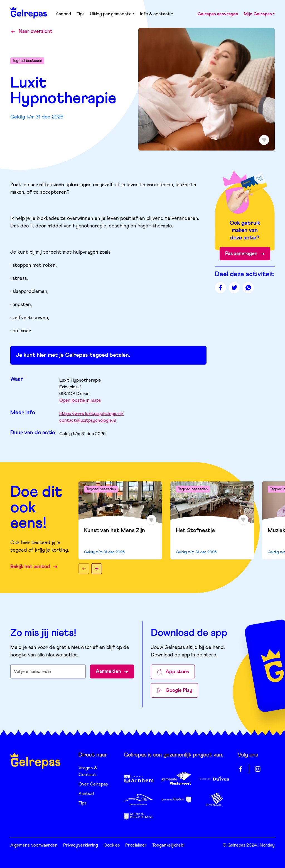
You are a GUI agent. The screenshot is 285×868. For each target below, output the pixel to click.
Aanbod (63, 14)
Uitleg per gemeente (112, 14)
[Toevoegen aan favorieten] (264, 140)
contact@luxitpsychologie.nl (88, 420)
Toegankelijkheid (168, 845)
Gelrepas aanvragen (218, 14)
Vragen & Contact (88, 771)
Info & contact (156, 14)
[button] (84, 569)
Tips (80, 14)
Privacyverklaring (81, 845)
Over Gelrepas (93, 784)
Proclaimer (136, 845)
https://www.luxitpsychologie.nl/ (91, 414)
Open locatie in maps (80, 400)
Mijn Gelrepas (259, 14)
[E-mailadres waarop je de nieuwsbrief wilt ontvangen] (48, 671)
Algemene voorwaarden (34, 845)
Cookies (112, 845)
